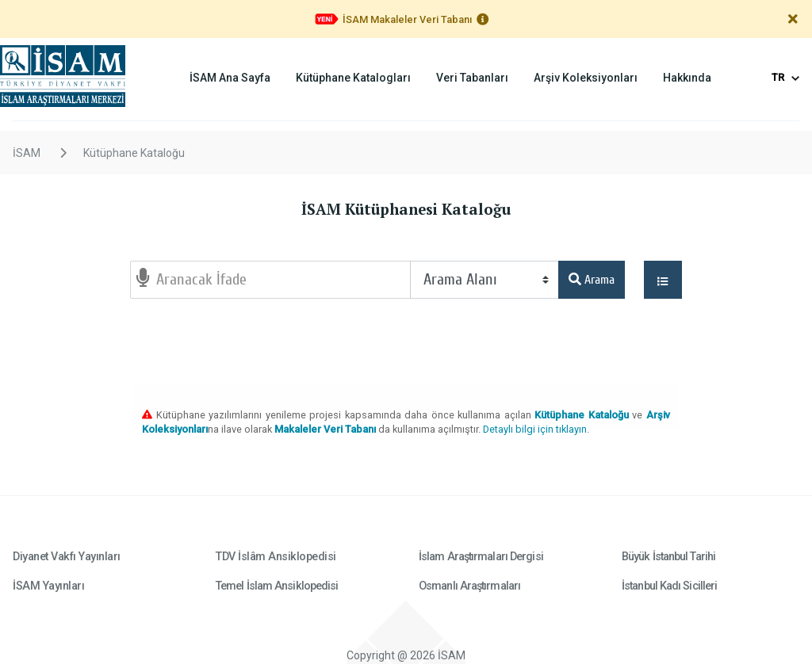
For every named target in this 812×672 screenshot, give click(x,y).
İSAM (27, 153)
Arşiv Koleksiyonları (586, 78)
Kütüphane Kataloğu (134, 153)
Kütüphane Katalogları (353, 78)
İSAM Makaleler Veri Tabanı (407, 19)
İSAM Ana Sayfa (230, 78)
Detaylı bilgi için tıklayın (535, 429)
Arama (592, 280)
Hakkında (687, 78)
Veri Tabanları (472, 78)
